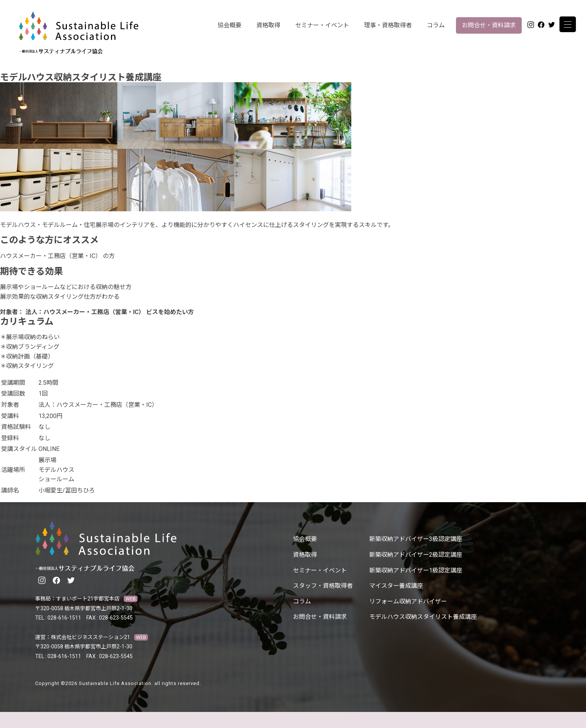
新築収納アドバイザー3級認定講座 (416, 539)
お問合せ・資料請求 (489, 25)
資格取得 (268, 25)
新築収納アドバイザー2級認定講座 (416, 555)
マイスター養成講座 (396, 586)
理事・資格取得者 (388, 25)
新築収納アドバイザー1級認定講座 (416, 570)
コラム (436, 25)
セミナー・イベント (322, 25)
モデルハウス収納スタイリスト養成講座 (423, 617)
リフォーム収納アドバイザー (408, 601)
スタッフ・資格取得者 (323, 586)
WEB (131, 599)
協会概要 (229, 25)
